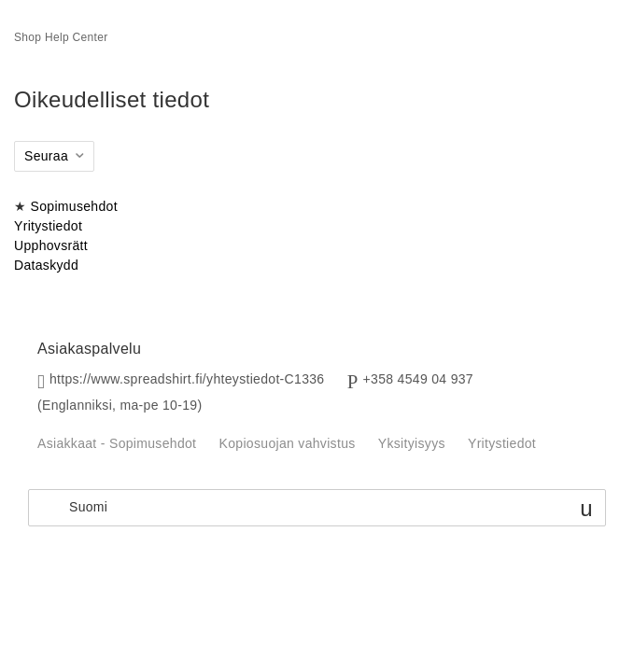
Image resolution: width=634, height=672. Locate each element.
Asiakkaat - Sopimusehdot (117, 443)
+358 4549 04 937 (418, 379)
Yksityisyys (412, 443)
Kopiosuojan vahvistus (288, 443)
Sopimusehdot (74, 206)
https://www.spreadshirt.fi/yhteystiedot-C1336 (187, 379)
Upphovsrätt (51, 245)
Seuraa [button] (46, 156)
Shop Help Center (61, 37)
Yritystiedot (48, 226)
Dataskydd (46, 265)
